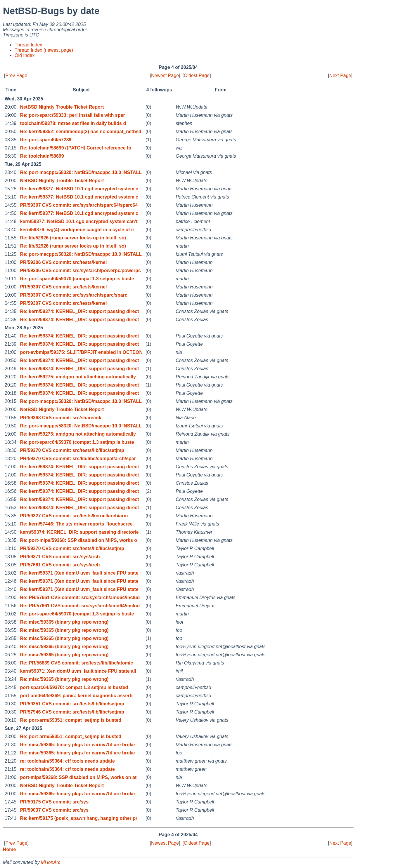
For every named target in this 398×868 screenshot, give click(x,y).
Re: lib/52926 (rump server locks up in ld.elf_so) (73, 238)
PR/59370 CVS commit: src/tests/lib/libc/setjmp (72, 450)
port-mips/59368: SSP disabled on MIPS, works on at (78, 777)
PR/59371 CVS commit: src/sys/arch (60, 557)
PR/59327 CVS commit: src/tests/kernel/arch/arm (74, 516)
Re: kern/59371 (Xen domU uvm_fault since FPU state (79, 573)
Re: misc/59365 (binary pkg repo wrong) (64, 622)
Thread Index (28, 45)
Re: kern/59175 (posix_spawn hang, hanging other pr (79, 818)
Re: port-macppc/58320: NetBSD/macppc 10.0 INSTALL (81, 172)
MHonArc (51, 862)
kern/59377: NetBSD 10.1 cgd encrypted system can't (79, 221)
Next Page (340, 75)
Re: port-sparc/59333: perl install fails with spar (72, 115)
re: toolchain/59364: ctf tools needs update (67, 761)
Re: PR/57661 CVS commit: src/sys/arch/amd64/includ (80, 597)
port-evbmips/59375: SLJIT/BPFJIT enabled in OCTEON (81, 352)
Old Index (25, 55)
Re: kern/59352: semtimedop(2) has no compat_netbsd (81, 132)
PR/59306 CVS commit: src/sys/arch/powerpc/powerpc (80, 271)
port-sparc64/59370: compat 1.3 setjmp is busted (74, 687)
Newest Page (165, 75)
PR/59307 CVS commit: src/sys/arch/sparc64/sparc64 (79, 205)
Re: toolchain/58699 (42, 156)
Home (9, 849)
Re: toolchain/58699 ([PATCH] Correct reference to (76, 148)
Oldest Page (197, 75)
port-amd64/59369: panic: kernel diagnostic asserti (76, 696)
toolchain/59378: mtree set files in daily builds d (73, 123)
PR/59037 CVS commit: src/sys (54, 810)
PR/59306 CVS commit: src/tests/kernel (63, 262)
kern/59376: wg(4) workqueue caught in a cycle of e (77, 230)
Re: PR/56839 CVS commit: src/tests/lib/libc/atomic (76, 663)
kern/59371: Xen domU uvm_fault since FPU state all (78, 671)
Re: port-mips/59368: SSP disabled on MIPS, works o (78, 540)
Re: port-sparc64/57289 (46, 140)
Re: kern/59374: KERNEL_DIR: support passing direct (79, 311)
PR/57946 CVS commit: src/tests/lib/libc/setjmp (72, 712)
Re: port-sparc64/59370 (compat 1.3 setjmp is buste (77, 279)
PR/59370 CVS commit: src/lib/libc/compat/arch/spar (78, 459)
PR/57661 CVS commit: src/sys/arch (60, 565)
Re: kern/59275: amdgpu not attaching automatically (78, 377)
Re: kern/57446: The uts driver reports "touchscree (76, 524)
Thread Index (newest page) (44, 50)
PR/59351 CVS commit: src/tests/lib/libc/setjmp (72, 704)
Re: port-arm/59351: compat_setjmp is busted (71, 720)
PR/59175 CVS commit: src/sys (54, 802)
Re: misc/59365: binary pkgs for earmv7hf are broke (77, 745)
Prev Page (16, 75)
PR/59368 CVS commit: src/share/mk (60, 418)
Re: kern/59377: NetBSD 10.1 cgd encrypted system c (79, 189)
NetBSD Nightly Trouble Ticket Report (62, 107)
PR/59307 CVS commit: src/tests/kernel (63, 287)
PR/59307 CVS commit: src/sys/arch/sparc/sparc (73, 295)
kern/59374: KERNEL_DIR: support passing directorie (79, 532)
